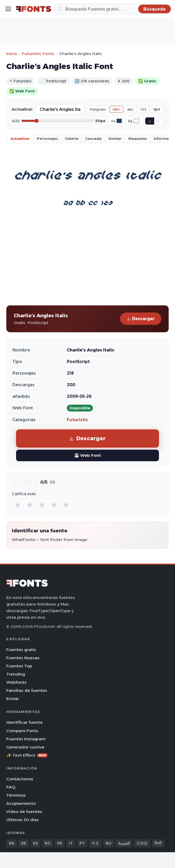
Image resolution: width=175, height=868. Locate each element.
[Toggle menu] (8, 9)
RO (48, 843)
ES (36, 843)
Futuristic (77, 420)
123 (143, 109)
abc (130, 109)
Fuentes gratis (21, 650)
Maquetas (138, 138)
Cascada (93, 138)
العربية (124, 843)
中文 (95, 843)
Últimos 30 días (22, 820)
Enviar (13, 699)
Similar (115, 138)
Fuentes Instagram (26, 739)
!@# (157, 109)
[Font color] (119, 121)
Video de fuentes (24, 812)
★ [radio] (18, 505)
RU (109, 843)
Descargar (141, 319)
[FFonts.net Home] (34, 9)
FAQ (11, 787)
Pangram (98, 109)
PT (82, 843)
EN (12, 843)
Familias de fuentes (27, 690)
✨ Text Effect (27, 755)
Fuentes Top (19, 666)
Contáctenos (20, 779)
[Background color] (136, 121)
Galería (72, 138)
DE (24, 843)
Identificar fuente (24, 722)
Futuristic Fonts (38, 54)
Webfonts (16, 682)
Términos (16, 795)
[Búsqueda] (113, 9)
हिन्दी (158, 843)
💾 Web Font (87, 455)
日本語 (142, 843)
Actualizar (20, 138)
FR (60, 843)
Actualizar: (23, 109)
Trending (16, 674)
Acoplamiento (21, 803)
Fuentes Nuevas (23, 658)
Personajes (47, 138)
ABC (116, 109)
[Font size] (57, 121)
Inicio (12, 54)
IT (71, 843)
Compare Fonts (22, 731)
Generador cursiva (25, 747)
